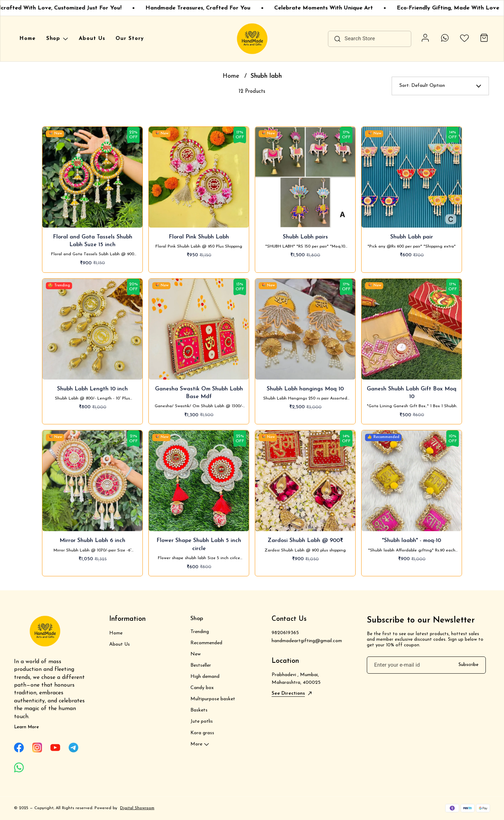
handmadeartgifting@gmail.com (307, 641)
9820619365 (285, 633)
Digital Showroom (137, 808)
